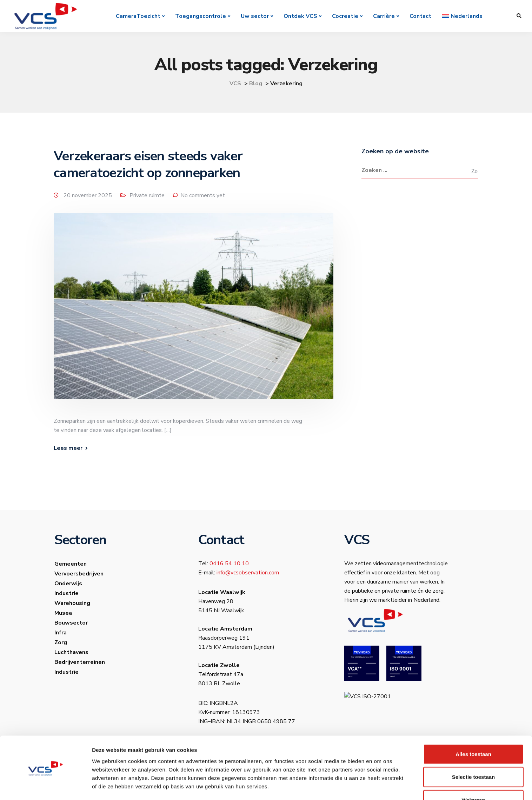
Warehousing (72, 604)
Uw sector (255, 16)
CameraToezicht (138, 16)
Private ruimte (147, 195)
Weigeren (473, 777)
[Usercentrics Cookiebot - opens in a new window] (45, 786)
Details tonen (379, 786)
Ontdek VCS (301, 16)
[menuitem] (463, 16)
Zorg (61, 644)
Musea (63, 614)
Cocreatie (345, 16)
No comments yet (203, 195)
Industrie (66, 594)
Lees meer (68, 449)
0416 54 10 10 (229, 565)
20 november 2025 (88, 195)
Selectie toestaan (474, 754)
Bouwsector (71, 624)
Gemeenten (71, 565)
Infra (61, 634)
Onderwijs (68, 585)
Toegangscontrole (201, 16)
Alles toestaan (473, 731)
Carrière (384, 16)
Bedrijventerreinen (80, 663)
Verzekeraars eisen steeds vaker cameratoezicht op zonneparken (148, 164)
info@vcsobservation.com (248, 574)
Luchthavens (71, 653)
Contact (421, 16)
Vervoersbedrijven (79, 575)
